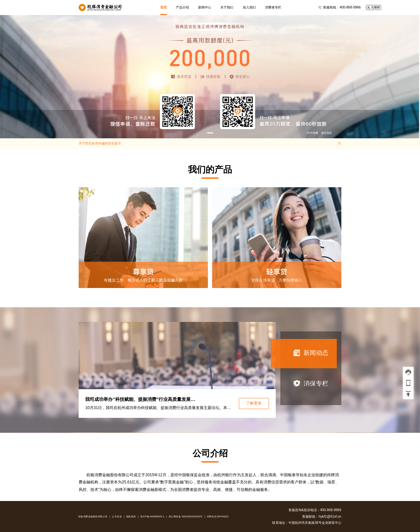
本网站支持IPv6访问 (218, 517)
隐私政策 (131, 517)
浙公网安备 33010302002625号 (186, 517)
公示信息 (117, 517)
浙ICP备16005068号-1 (153, 517)
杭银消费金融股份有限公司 (93, 517)
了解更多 (254, 403)
